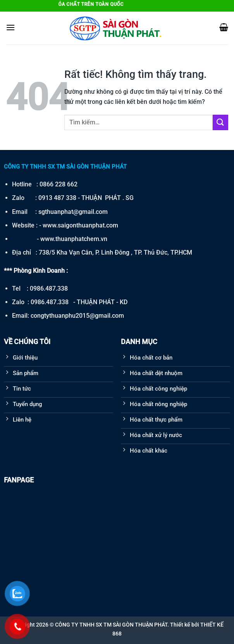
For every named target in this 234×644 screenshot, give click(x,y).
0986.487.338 (49, 288)
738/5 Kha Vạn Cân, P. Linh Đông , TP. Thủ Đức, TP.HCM (115, 252)
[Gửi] (220, 122)
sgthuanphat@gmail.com (73, 212)
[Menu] (10, 27)
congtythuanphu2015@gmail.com (77, 316)
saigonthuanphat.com (88, 225)
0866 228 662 (58, 184)
